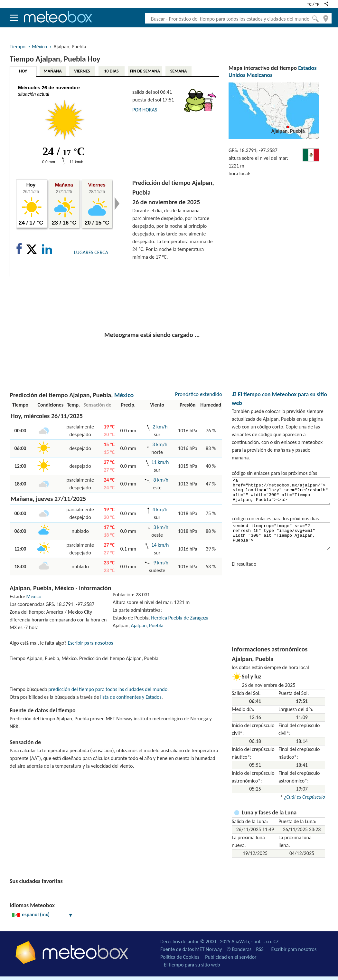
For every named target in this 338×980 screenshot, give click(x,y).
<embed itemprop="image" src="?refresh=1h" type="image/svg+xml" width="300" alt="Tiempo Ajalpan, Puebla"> (281, 536)
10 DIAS (112, 71)
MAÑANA (53, 71)
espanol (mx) (42, 914)
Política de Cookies (180, 957)
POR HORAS (145, 110)
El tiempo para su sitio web (192, 965)
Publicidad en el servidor (231, 957)
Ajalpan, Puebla (147, 625)
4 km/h (160, 509)
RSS (260, 949)
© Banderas (239, 949)
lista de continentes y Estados (131, 697)
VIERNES (82, 71)
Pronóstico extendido (199, 394)
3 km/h (160, 444)
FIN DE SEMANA (145, 71)
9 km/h (161, 563)
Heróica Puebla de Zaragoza (180, 618)
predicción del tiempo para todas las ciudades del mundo (108, 689)
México (39, 47)
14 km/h (160, 545)
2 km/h (160, 427)
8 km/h (161, 480)
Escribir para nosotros (90, 643)
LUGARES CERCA (91, 252)
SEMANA (179, 71)
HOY (23, 71)
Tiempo (18, 47)
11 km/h (160, 462)
